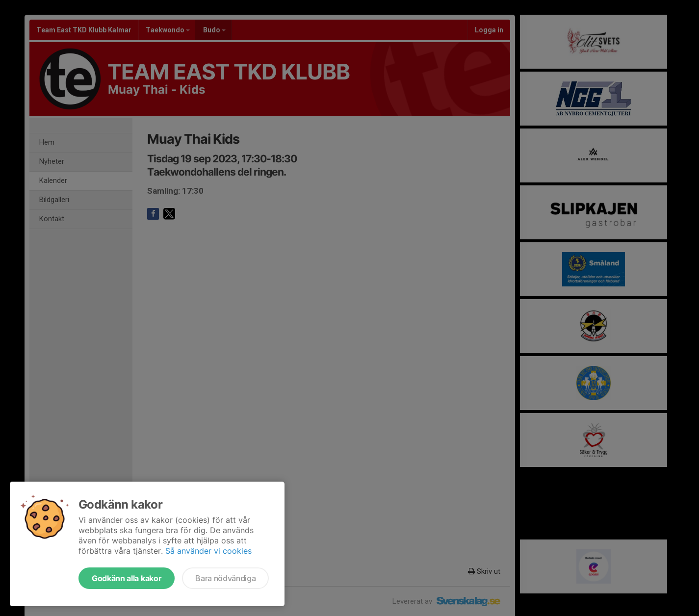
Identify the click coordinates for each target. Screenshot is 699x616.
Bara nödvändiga (225, 578)
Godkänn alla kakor (127, 578)
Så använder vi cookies (208, 551)
